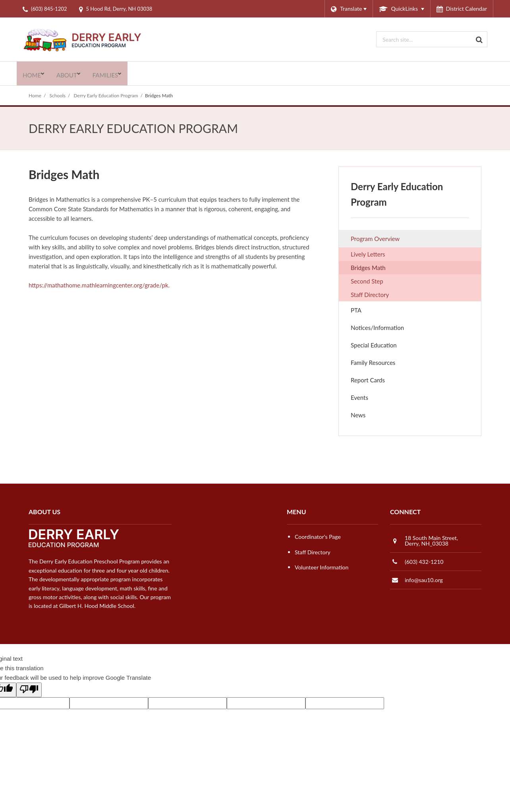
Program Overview (375, 239)
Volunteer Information (322, 567)
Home (35, 95)
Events (370, 399)
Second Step (378, 282)
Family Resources (373, 363)
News (358, 415)
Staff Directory (370, 295)
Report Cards (368, 380)
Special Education (374, 345)
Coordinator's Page (318, 537)
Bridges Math (368, 268)
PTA (367, 312)
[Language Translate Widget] (349, 9)
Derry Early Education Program (106, 95)
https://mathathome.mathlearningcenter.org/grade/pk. (99, 285)
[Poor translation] (29, 690)
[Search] (479, 39)
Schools (58, 95)
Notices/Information (377, 328)
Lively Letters (379, 255)
